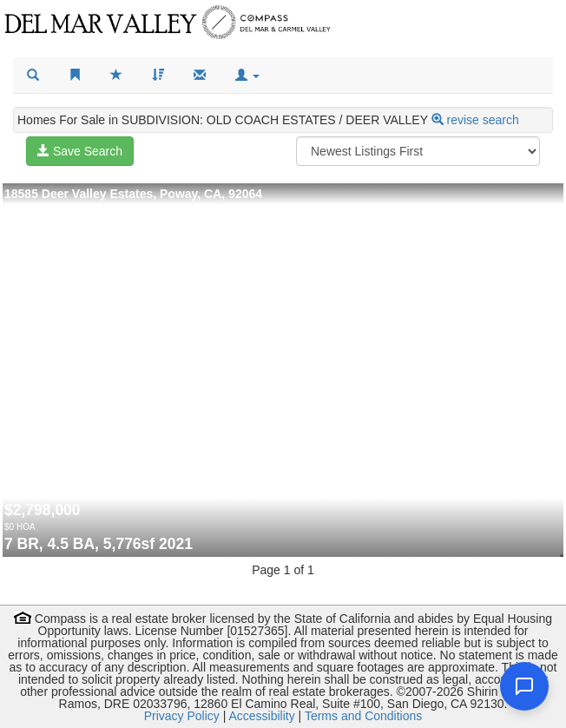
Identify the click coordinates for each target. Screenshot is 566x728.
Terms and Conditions (363, 716)
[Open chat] (524, 686)
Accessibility (261, 716)
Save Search (80, 151)
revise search (483, 120)
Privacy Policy (182, 716)
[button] (247, 76)
